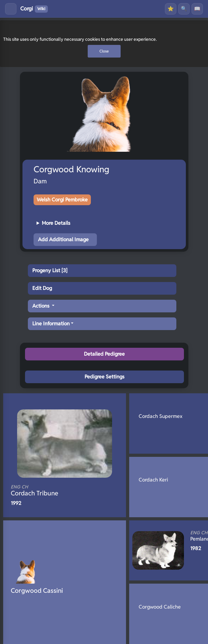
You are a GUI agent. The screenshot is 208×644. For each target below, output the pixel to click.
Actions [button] (41, 306)
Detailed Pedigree (104, 354)
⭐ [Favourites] (171, 9)
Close (104, 51)
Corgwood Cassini (37, 591)
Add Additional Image (63, 239)
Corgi (34, 9)
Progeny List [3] (50, 270)
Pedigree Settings (104, 377)
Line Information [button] (51, 324)
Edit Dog (42, 288)
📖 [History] (197, 9)
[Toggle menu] (11, 9)
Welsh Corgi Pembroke (62, 200)
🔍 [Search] (184, 9)
